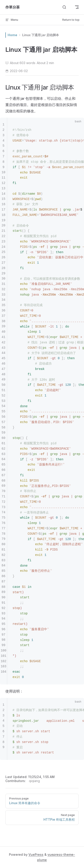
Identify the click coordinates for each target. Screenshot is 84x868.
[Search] (64, 7)
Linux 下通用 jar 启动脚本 (41, 35)
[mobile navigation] (77, 7)
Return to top (71, 20)
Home (12, 35)
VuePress (36, 854)
